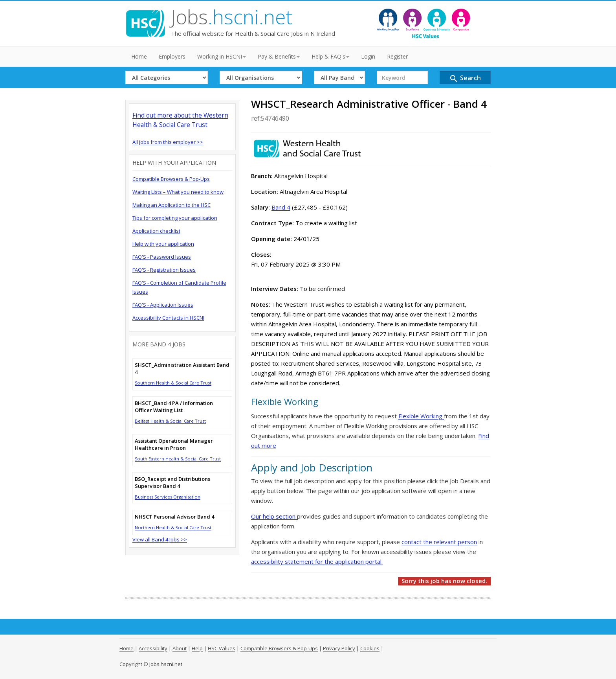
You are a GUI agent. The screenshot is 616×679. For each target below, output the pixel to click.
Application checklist (156, 231)
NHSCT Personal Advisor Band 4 (174, 517)
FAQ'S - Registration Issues (164, 270)
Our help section (274, 516)
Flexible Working (421, 416)
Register (397, 56)
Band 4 (281, 207)
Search (465, 78)
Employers (172, 56)
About (180, 648)
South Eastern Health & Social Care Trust (178, 459)
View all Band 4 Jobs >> (160, 539)
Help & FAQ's (330, 56)
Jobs (232, 17)
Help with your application (163, 244)
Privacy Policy (339, 648)
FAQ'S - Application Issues (163, 305)
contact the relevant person (439, 542)
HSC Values (222, 648)
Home (139, 56)
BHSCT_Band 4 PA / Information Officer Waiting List (174, 407)
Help (197, 648)
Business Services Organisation (168, 497)
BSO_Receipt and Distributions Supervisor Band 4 (172, 482)
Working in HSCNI (222, 56)
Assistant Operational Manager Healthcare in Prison (174, 444)
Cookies (370, 648)
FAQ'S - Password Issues (162, 257)
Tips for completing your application (175, 218)
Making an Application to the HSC (171, 205)
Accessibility (153, 648)
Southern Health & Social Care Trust (173, 383)
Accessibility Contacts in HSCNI (168, 318)
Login (368, 56)
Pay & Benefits (279, 56)
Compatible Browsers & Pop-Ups (171, 179)
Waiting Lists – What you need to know (178, 192)
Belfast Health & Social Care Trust (170, 421)
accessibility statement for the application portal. (317, 561)
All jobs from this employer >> (168, 142)
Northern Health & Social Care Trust (173, 527)
